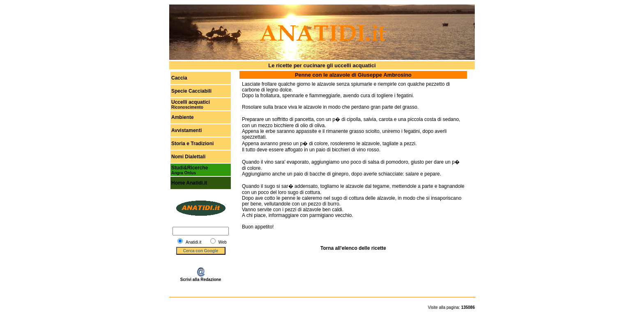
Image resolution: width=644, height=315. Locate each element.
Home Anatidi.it (189, 183)
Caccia (179, 78)
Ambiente (183, 117)
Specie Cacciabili (191, 91)
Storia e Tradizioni (192, 144)
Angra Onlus (184, 173)
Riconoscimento (187, 107)
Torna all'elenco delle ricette (353, 248)
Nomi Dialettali (188, 157)
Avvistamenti (186, 130)
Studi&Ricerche (190, 168)
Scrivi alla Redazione (201, 278)
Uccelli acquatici (191, 102)
